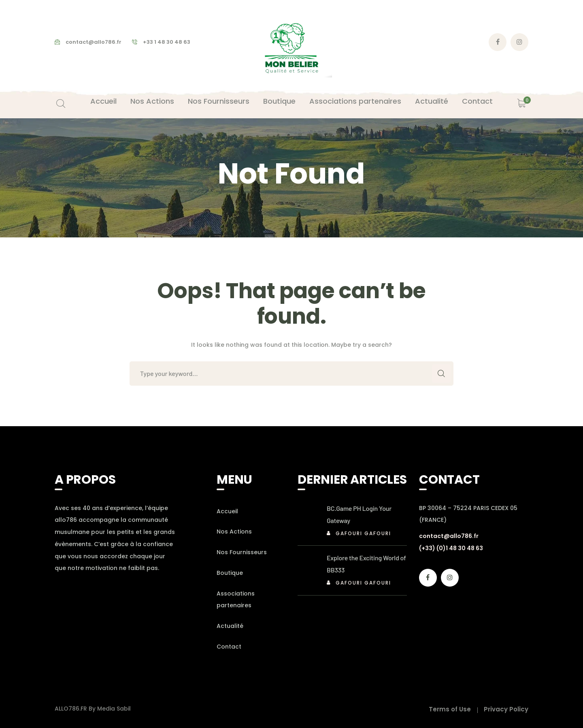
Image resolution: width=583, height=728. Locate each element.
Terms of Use (450, 709)
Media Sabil (114, 709)
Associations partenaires (236, 600)
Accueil (227, 511)
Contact (229, 647)
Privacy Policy (506, 709)
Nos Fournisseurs (242, 552)
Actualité (230, 626)
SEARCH (441, 374)
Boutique (230, 573)
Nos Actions (234, 532)
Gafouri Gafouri (363, 533)
